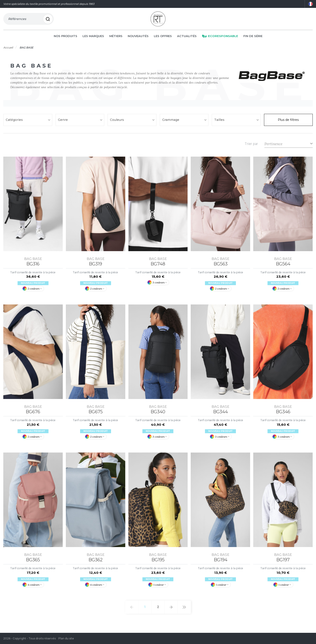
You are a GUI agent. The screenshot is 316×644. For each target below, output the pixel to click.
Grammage (171, 122)
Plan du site (66, 638)
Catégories (15, 122)
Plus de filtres (288, 122)
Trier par (251, 145)
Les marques (93, 38)
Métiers (116, 38)
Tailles (220, 122)
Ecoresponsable (220, 38)
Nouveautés (138, 38)
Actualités (187, 38)
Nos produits (66, 38)
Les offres (163, 38)
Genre (63, 122)
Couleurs (117, 122)
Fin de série (253, 38)
